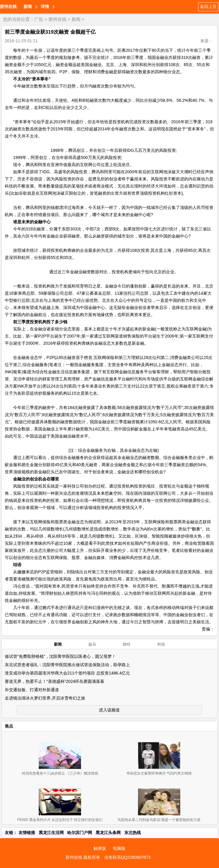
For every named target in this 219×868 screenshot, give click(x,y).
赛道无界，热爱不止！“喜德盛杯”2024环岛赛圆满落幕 (55, 681)
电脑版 (119, 848)
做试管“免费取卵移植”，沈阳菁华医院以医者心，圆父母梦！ (60, 656)
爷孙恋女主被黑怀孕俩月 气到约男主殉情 (159, 773)
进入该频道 (109, 710)
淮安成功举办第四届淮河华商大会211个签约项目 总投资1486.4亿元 (67, 673)
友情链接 (27, 833)
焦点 (9, 726)
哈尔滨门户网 (80, 833)
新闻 (28, 7)
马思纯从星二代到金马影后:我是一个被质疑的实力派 (159, 820)
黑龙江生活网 (51, 833)
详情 (45, 7)
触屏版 (100, 848)
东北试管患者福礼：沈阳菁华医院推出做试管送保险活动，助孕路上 (67, 665)
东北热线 (133, 833)
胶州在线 (8, 7)
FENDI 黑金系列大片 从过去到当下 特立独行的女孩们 (60, 820)
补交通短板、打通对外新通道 (32, 690)
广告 (39, 19)
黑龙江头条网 (108, 833)
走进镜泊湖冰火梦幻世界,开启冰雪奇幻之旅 (45, 698)
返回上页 (208, 7)
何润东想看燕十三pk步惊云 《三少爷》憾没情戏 (60, 773)
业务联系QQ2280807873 (128, 857)
